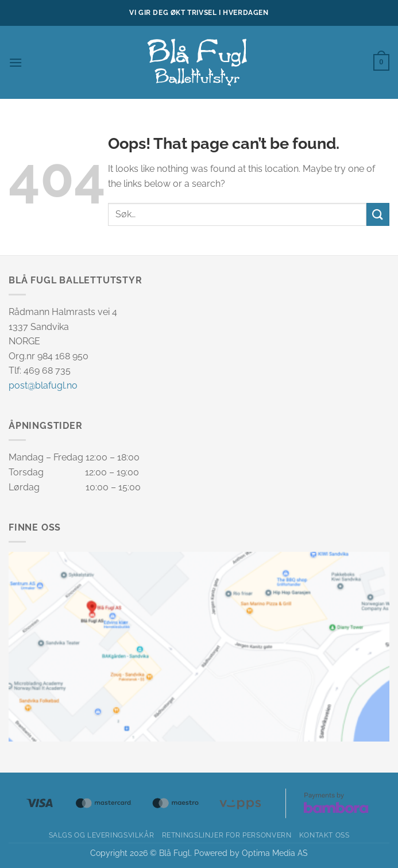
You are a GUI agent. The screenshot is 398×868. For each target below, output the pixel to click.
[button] (16, 62)
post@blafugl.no (43, 385)
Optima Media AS (275, 853)
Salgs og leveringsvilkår (102, 835)
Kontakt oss (324, 835)
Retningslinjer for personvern (227, 835)
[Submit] (378, 214)
